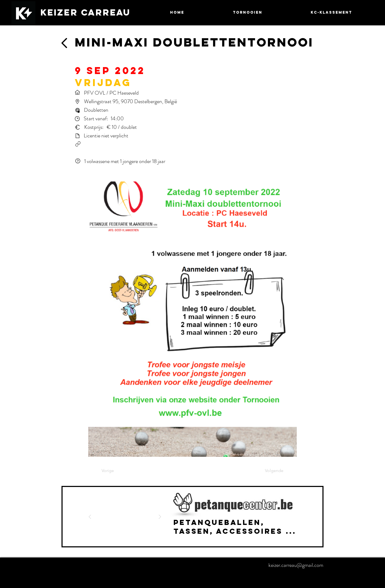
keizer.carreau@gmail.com (296, 565)
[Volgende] (270, 471)
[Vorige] (119, 471)
